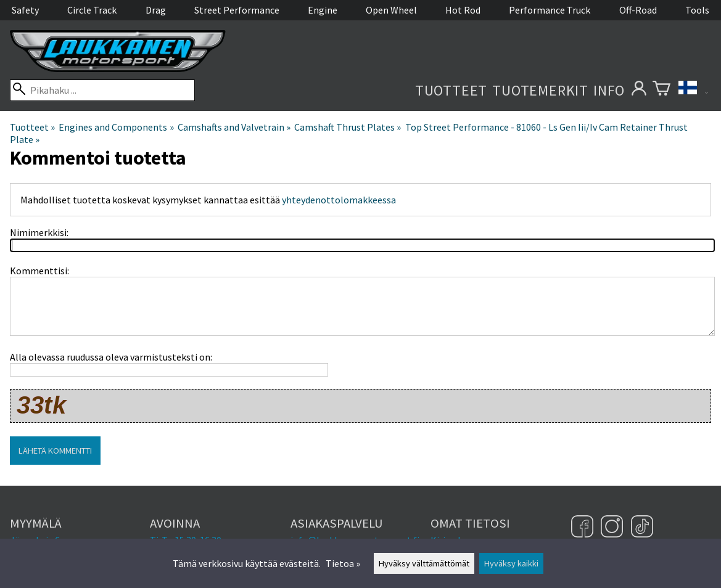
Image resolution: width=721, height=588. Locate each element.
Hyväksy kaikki (511, 563)
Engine (323, 10)
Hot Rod (463, 10)
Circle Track (92, 10)
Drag (156, 10)
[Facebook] (584, 528)
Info (609, 90)
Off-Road (638, 10)
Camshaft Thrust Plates (348, 127)
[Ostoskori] (661, 90)
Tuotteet (451, 90)
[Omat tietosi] (639, 90)
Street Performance (237, 10)
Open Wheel (391, 10)
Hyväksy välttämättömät (424, 563)
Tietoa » (343, 563)
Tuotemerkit (540, 90)
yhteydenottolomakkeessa (339, 200)
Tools (697, 10)
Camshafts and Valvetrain (234, 127)
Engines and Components (116, 127)
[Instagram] (613, 528)
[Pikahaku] (102, 90)
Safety (25, 10)
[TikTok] (642, 528)
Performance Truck (550, 10)
